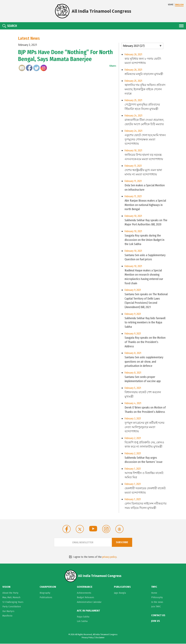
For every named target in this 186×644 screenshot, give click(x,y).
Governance (85, 588)
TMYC (154, 588)
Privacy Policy (88, 638)
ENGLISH (179, 5)
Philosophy (157, 598)
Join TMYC (156, 607)
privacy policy (109, 558)
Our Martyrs (8, 612)
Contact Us (158, 616)
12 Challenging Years (13, 602)
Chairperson (48, 588)
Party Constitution (12, 607)
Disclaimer (100, 638)
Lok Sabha (82, 621)
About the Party (10, 593)
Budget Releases (86, 598)
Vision (6, 588)
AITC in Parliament (88, 611)
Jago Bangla (120, 593)
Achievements (84, 593)
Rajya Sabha (83, 617)
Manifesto (7, 616)
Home (154, 593)
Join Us (156, 621)
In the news (157, 602)
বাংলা (171, 5)
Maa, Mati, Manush (11, 598)
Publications (46, 598)
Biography (45, 593)
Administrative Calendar (89, 602)
